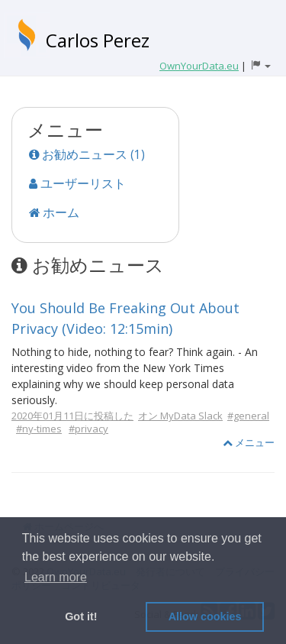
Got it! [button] (81, 616)
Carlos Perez (98, 40)
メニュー (249, 442)
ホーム (54, 212)
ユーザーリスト (77, 183)
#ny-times (39, 429)
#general (248, 416)
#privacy (88, 429)
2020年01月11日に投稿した (72, 416)
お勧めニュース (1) (87, 154)
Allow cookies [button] (205, 616)
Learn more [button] (56, 577)
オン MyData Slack (180, 416)
